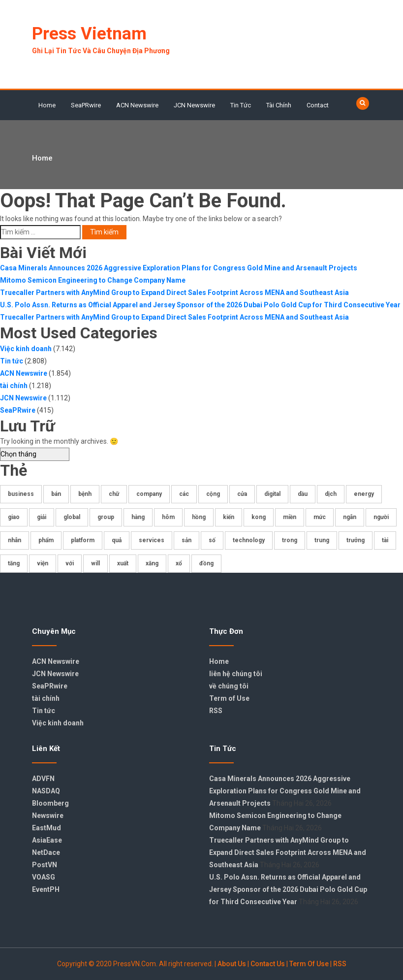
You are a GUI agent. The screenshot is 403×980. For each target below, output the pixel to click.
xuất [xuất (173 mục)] (123, 563)
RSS (216, 711)
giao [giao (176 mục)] (14, 517)
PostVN (45, 865)
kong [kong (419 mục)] (259, 517)
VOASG (44, 877)
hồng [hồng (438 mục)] (199, 517)
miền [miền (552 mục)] (290, 517)
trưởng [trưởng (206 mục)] (356, 540)
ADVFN (43, 779)
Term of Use (229, 698)
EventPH (46, 889)
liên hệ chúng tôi (236, 674)
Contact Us (268, 964)
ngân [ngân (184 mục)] (350, 517)
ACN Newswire (137, 105)
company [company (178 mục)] (149, 494)
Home (47, 105)
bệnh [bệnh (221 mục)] (85, 494)
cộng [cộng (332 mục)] (213, 494)
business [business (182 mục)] (21, 494)
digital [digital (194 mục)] (272, 494)
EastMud (46, 828)
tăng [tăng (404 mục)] (14, 563)
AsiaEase (47, 840)
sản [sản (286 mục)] (186, 540)
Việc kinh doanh (26, 349)
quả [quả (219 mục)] (117, 540)
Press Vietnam (89, 34)
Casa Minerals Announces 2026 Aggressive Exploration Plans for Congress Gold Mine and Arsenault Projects (179, 268)
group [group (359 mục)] (106, 517)
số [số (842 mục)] (212, 540)
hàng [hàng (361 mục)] (138, 517)
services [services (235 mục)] (152, 540)
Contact (318, 105)
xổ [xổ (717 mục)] (179, 563)
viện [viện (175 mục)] (43, 563)
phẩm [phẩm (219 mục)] (46, 540)
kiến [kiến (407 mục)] (229, 517)
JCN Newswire (194, 105)
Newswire (48, 816)
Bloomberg (50, 803)
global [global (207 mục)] (72, 517)
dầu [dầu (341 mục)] (303, 494)
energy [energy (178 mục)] (364, 494)
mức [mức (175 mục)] (320, 517)
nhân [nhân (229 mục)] (15, 540)
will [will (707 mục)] (95, 563)
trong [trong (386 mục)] (290, 540)
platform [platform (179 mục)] (83, 540)
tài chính (279, 105)
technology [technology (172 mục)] (249, 540)
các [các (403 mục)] (184, 494)
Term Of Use (309, 964)
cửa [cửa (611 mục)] (242, 494)
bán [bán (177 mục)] (56, 494)
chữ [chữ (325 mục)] (114, 494)
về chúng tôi (229, 686)
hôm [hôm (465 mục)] (168, 517)
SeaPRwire (86, 105)
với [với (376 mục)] (70, 563)
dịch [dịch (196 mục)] (331, 494)
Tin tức (241, 105)
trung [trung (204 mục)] (322, 540)
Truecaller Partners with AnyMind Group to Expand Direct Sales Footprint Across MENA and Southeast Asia (174, 293)
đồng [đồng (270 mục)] (206, 563)
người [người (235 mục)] (381, 517)
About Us (232, 964)
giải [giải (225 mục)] (42, 517)
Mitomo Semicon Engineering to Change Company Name (93, 280)
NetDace (46, 852)
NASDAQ (46, 791)
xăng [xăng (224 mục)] (152, 563)
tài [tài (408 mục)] (385, 540)
